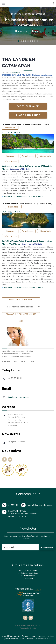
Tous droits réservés (28, 628)
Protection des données (44, 639)
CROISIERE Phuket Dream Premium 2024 (18, 124)
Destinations (6, 72)
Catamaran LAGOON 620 (20, 169)
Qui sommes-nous (29, 636)
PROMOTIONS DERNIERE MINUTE (21, 314)
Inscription (47, 547)
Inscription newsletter (17, 442)
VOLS (21, 321)
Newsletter (41, 636)
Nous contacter (15, 636)
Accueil (5, 636)
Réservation (10, 128)
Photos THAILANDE (28, 115)
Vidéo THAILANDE (28, 106)
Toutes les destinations (29, 573)
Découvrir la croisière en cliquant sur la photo (24, 196)
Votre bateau (28, 156)
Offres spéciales (29, 576)
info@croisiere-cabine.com (19, 397)
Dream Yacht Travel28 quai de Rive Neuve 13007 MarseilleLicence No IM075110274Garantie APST (18, 420)
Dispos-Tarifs (46, 156)
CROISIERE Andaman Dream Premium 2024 (19, 204)
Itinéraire (10, 156)
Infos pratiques (10, 161)
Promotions (29, 578)
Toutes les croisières (29, 570)
